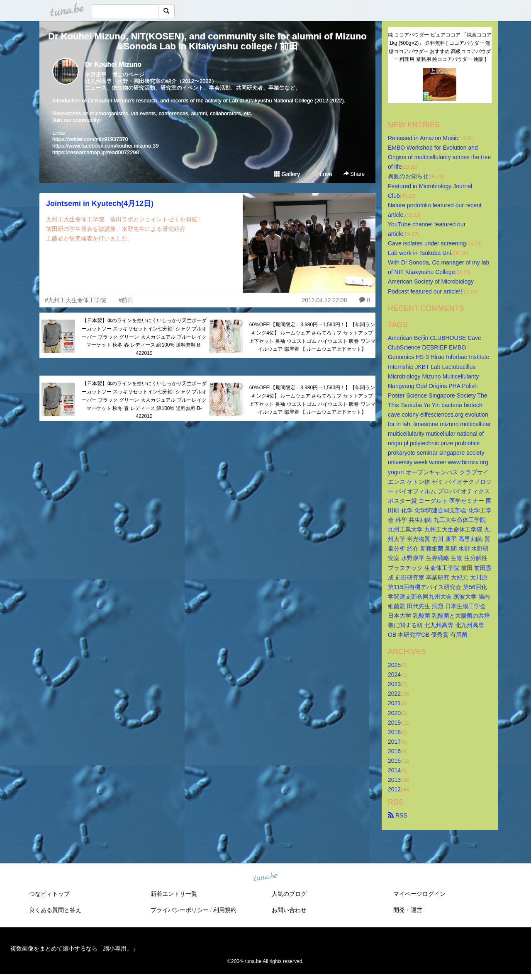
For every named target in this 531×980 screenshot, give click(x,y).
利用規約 (225, 910)
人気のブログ (289, 894)
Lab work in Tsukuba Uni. (420, 253)
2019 (394, 723)
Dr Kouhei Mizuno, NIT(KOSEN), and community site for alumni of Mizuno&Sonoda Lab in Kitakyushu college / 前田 (207, 41)
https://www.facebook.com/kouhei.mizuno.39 (106, 146)
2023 (394, 684)
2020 (394, 713)
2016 (394, 751)
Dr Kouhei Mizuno (113, 64)
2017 (394, 742)
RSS (398, 815)
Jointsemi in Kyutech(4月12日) (100, 204)
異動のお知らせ (408, 176)
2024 (394, 674)
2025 (394, 665)
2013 (394, 780)
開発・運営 (408, 910)
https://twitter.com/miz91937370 (90, 139)
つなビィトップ (49, 894)
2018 (394, 732)
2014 (394, 770)
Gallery (287, 174)
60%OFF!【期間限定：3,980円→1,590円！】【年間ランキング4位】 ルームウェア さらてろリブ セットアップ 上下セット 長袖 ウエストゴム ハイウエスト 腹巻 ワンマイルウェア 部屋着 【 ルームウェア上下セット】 (312, 337)
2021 (394, 703)
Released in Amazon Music (423, 138)
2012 (394, 789)
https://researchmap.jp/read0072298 (96, 152)
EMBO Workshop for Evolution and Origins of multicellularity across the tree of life (440, 157)
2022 (394, 694)
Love (322, 174)
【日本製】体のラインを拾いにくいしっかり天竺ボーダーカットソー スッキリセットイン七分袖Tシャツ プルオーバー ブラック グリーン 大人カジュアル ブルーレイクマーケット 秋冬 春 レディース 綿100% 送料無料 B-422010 (144, 337)
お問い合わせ (289, 910)
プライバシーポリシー (180, 910)
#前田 (126, 300)
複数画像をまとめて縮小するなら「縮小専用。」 (74, 948)
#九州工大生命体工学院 (76, 300)
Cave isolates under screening (427, 243)
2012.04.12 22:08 (324, 300)
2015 (394, 761)
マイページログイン (419, 894)
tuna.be (265, 877)
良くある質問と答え (55, 910)
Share (354, 174)
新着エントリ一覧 (174, 894)
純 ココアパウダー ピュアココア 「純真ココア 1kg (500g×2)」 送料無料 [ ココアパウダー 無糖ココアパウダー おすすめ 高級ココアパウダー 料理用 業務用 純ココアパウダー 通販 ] (440, 47)
